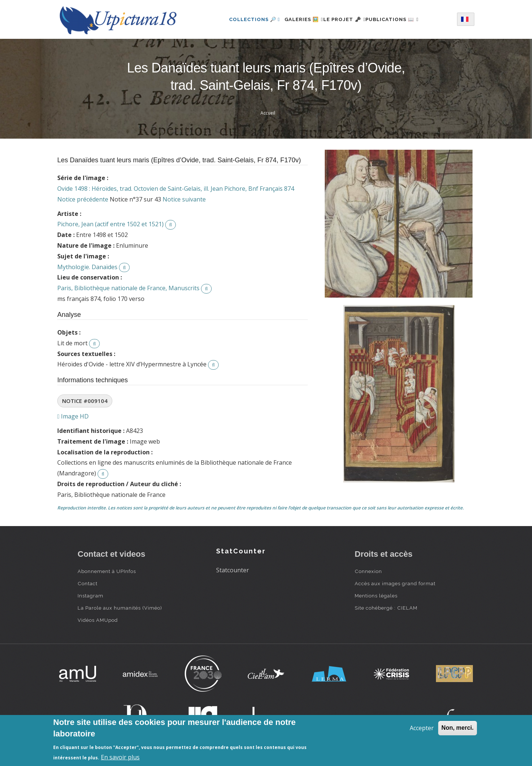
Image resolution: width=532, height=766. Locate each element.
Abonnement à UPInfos (107, 571)
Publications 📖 (401, 19)
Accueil (268, 113)
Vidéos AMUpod (98, 620)
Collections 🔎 (241, 19)
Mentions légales (376, 596)
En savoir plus (120, 757)
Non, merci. (458, 728)
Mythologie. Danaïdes (87, 267)
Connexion (368, 571)
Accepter (422, 728)
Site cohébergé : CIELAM (386, 608)
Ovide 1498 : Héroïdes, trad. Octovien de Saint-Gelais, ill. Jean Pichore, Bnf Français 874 (176, 189)
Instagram (91, 596)
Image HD (73, 416)
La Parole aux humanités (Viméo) (120, 608)
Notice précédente (83, 199)
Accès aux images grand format (395, 583)
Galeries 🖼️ (295, 19)
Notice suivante (184, 199)
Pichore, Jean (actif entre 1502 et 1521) (110, 224)
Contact (88, 583)
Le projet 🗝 (345, 19)
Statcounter (233, 570)
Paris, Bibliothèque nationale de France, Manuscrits (128, 288)
